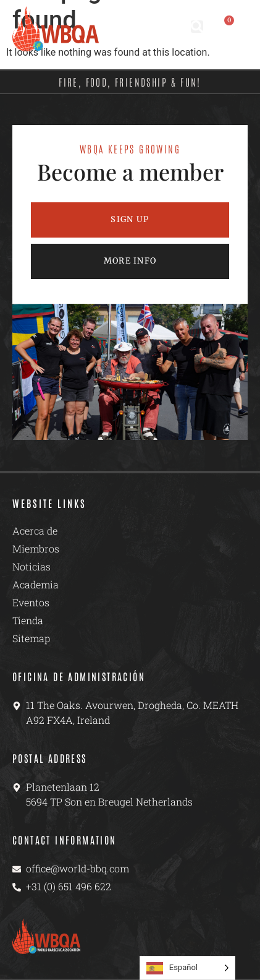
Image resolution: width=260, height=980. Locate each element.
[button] (197, 27)
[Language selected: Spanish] (187, 968)
